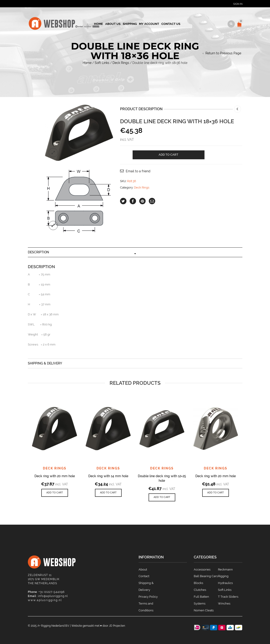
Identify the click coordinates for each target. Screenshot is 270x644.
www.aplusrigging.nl (45, 600)
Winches (224, 603)
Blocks (198, 583)
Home (98, 24)
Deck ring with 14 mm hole (108, 476)
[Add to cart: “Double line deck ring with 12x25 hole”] (162, 497)
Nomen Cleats (204, 610)
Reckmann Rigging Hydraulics (225, 576)
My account (149, 24)
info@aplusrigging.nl (53, 596)
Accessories (202, 569)
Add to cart (168, 155)
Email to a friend (138, 171)
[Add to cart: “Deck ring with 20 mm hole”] (55, 493)
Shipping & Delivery (45, 363)
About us (113, 24)
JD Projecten (117, 626)
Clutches (200, 590)
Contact (144, 576)
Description (38, 252)
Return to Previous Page (223, 53)
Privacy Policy (148, 597)
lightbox (53, 153)
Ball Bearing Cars (206, 576)
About (143, 569)
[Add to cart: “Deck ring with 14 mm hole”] (108, 493)
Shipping (130, 24)
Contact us (171, 24)
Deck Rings (121, 63)
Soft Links (102, 63)
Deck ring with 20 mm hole (55, 476)
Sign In (238, 4)
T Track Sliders (228, 597)
